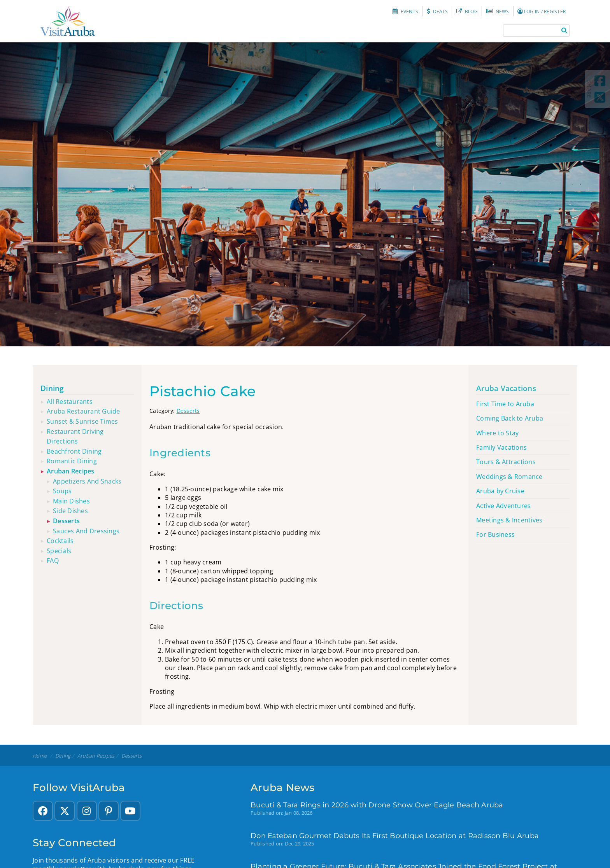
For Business (495, 534)
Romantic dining (72, 461)
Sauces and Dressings (86, 531)
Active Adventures (503, 506)
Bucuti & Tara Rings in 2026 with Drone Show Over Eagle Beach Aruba (377, 805)
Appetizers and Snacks (87, 481)
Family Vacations (501, 447)
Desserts (188, 411)
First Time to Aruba (505, 404)
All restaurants (70, 402)
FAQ (53, 561)
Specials (59, 551)
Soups (62, 491)
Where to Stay (497, 433)
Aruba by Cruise (500, 491)
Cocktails (60, 541)
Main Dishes (71, 501)
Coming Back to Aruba (510, 418)
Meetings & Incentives (509, 520)
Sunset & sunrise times (82, 421)
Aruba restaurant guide (83, 411)
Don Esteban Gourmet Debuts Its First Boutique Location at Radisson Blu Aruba (395, 836)
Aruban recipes (71, 471)
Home (40, 756)
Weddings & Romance (509, 477)
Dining (52, 388)
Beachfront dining (74, 451)
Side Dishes (70, 511)
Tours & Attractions (506, 462)
